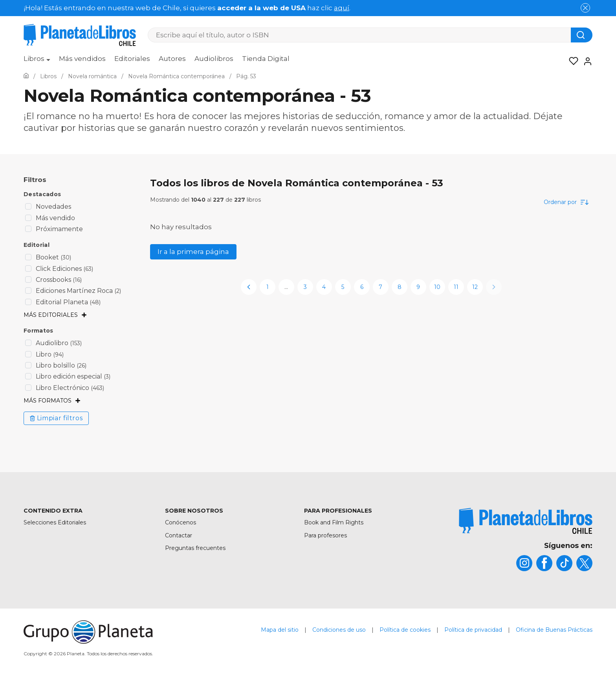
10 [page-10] (437, 287)
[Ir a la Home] (26, 76)
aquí (342, 8)
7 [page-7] (380, 287)
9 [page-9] (418, 287)
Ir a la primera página (193, 252)
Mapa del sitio (280, 630)
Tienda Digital (266, 59)
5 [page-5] (343, 287)
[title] (526, 521)
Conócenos (181, 522)
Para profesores (325, 535)
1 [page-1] (268, 287)
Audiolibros (214, 59)
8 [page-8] (400, 287)
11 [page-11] (456, 287)
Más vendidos (82, 59)
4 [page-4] (324, 287)
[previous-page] (249, 287)
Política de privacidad (473, 630)
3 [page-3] (305, 287)
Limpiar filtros (56, 418)
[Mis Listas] (571, 61)
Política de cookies (405, 630)
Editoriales (132, 59)
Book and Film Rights (334, 522)
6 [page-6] (362, 287)
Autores (172, 59)
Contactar (179, 535)
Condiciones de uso (339, 630)
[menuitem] (37, 61)
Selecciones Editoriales (55, 522)
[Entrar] (585, 61)
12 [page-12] (475, 287)
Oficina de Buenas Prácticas (554, 630)
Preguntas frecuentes (195, 548)
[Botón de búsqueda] (582, 35)
